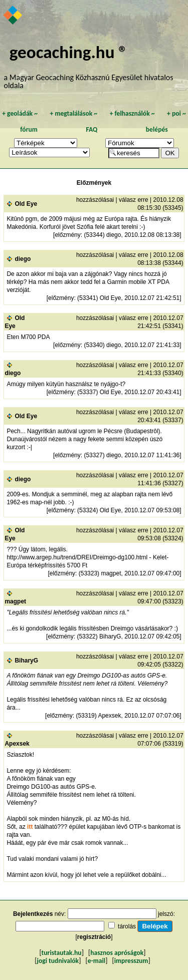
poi (176, 113)
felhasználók (132, 113)
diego (23, 259)
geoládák (20, 113)
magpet (15, 601)
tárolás (127, 926)
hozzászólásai (95, 200)
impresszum (131, 961)
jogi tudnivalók (58, 961)
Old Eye (26, 204)
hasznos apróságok (117, 953)
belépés (157, 129)
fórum (29, 129)
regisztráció (94, 937)
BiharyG (26, 661)
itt (30, 827)
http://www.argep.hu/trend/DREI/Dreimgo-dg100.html (77, 557)
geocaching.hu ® (69, 52)
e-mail (97, 961)
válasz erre (134, 200)
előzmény (67, 235)
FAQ (91, 129)
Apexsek (17, 744)
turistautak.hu (62, 953)
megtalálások (73, 113)
